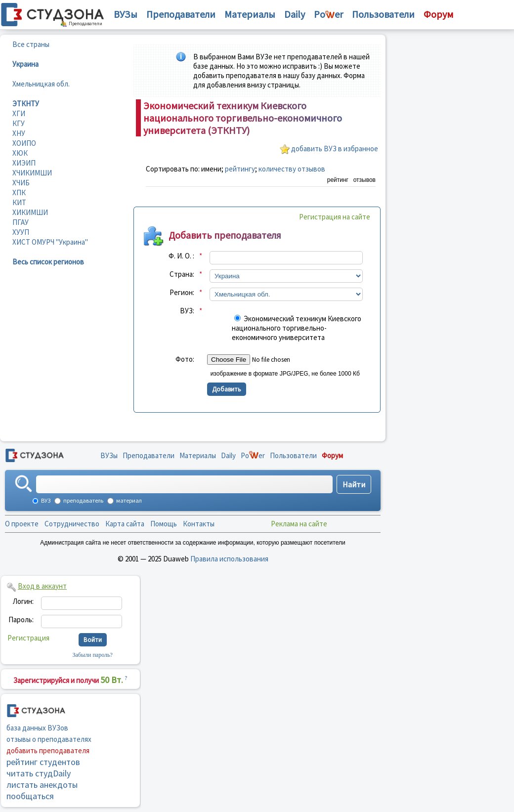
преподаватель (83, 500)
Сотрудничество (72, 524)
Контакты (199, 524)
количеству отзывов (292, 169)
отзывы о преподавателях (49, 739)
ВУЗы (126, 14)
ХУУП (21, 232)
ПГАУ (21, 222)
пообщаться (30, 796)
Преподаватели (181, 14)
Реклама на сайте (299, 524)
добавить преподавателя (48, 750)
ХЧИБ (21, 183)
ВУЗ (45, 500)
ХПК (19, 192)
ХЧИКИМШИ (32, 173)
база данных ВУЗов (37, 728)
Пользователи (383, 14)
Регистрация (28, 638)
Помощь (164, 524)
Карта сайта (125, 524)
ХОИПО (24, 143)
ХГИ (19, 113)
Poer (328, 14)
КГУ (19, 123)
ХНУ (19, 133)
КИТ (19, 202)
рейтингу (240, 169)
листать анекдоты (42, 785)
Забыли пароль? (93, 655)
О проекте (22, 524)
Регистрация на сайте (335, 217)
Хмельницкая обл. (41, 84)
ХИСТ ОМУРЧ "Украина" (50, 242)
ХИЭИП (24, 163)
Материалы (250, 14)
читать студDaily (39, 773)
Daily (295, 14)
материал (128, 500)
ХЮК (20, 153)
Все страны (31, 44)
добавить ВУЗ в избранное (335, 149)
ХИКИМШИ (30, 212)
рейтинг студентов (43, 762)
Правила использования (229, 559)
